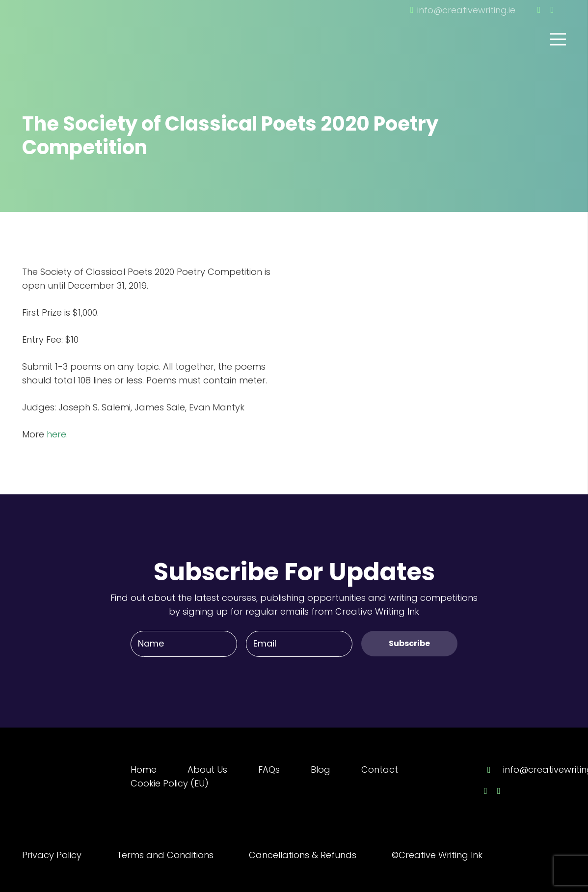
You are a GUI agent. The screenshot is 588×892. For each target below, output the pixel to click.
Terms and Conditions (165, 855)
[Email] (299, 644)
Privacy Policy (52, 855)
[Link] (76, 26)
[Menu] (558, 39)
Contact (380, 770)
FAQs (269, 770)
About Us (207, 770)
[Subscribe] (409, 643)
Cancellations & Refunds (303, 855)
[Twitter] (552, 10)
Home (144, 770)
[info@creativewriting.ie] (493, 770)
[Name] (184, 644)
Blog (321, 770)
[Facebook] (539, 10)
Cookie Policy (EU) (170, 783)
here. (57, 434)
